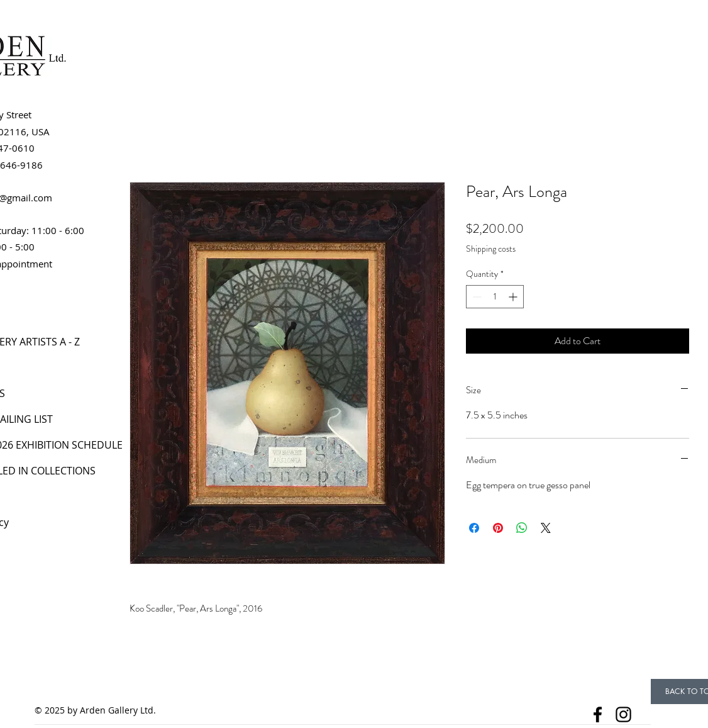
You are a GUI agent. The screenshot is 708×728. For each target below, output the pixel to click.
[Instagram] (623, 714)
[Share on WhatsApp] (522, 528)
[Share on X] (546, 528)
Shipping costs (491, 249)
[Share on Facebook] (474, 528)
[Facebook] (598, 714)
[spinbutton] (495, 297)
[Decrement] (476, 297)
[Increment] (514, 297)
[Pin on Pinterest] (498, 528)
